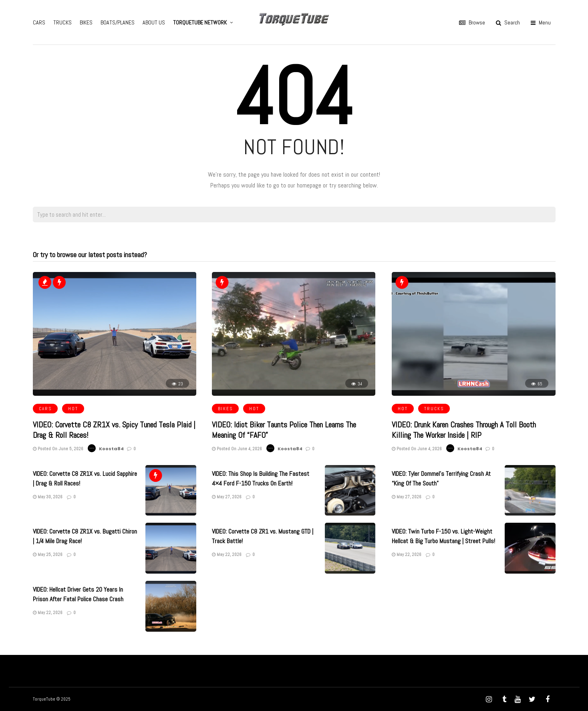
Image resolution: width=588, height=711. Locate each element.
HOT (73, 409)
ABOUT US (154, 22)
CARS (39, 22)
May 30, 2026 (48, 497)
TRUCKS (62, 22)
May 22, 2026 (227, 554)
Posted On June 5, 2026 (58, 449)
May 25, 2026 (48, 554)
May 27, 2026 (227, 497)
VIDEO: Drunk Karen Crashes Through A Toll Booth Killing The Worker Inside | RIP (464, 430)
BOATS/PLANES (118, 22)
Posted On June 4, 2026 (237, 449)
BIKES (86, 22)
